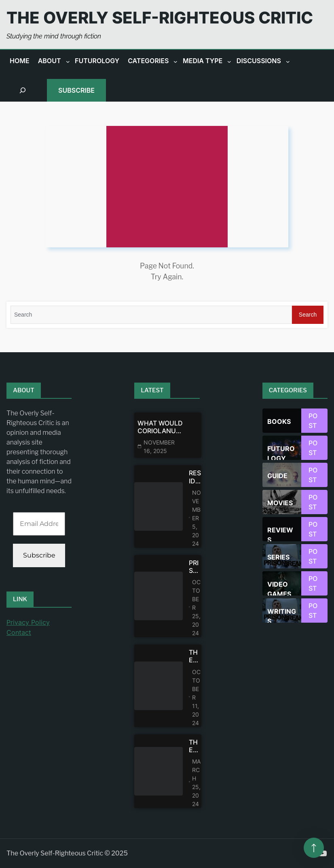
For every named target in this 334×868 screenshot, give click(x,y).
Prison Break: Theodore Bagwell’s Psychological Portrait (195, 567)
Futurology (281, 452)
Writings (282, 615)
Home (20, 61)
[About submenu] (68, 61)
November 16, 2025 (159, 447)
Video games (279, 588)
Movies (280, 503)
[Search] (151, 315)
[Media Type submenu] (229, 61)
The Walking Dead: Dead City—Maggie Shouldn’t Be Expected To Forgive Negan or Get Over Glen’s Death (195, 656)
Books (279, 421)
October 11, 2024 (196, 697)
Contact (19, 632)
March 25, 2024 (196, 783)
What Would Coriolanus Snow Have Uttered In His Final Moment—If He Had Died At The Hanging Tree (160, 427)
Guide (277, 476)
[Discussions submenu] (288, 61)
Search (308, 315)
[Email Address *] (39, 524)
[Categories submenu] (175, 61)
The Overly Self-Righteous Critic (160, 18)
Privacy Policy (28, 622)
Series (278, 557)
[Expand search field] (23, 90)
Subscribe (76, 90)
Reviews (280, 534)
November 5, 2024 (197, 518)
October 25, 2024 (196, 607)
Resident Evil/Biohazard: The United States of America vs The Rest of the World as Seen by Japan (195, 477)
